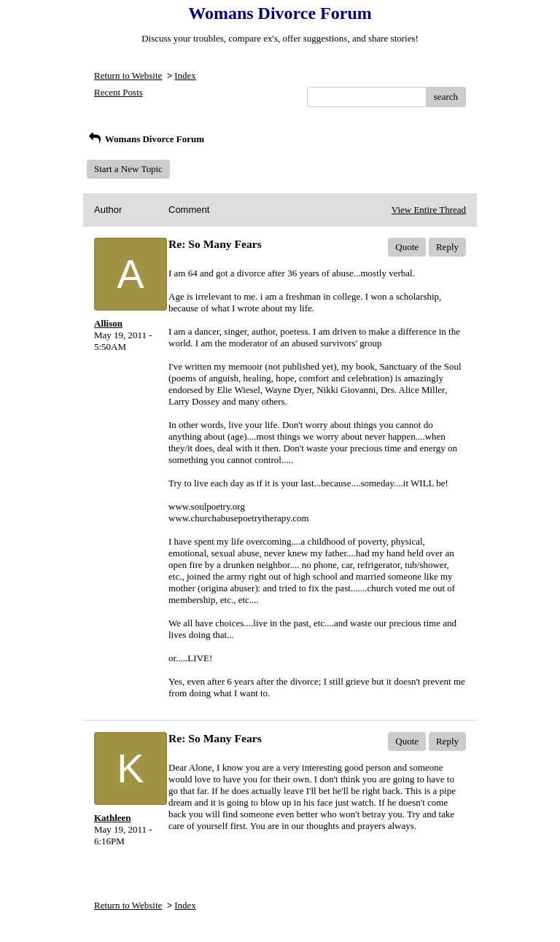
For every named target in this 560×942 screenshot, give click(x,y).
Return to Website (128, 75)
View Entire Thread (429, 210)
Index (185, 75)
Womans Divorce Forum (145, 139)
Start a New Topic (128, 169)
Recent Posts (118, 92)
